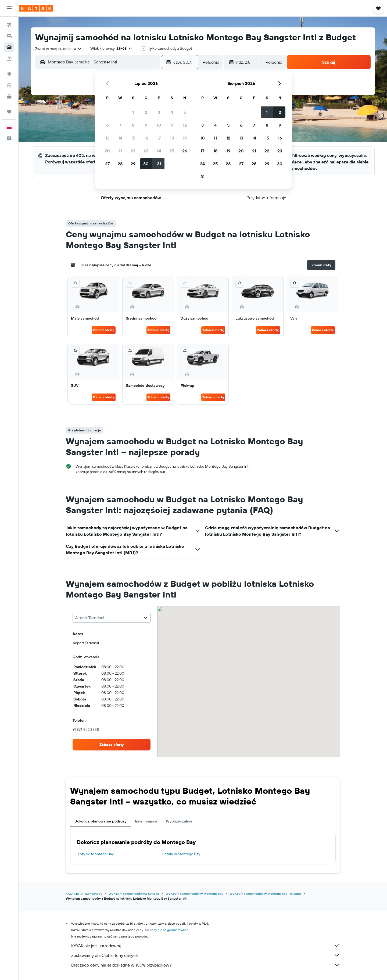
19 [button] (185, 138)
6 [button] (107, 125)
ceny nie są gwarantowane (169, 930)
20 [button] (107, 151)
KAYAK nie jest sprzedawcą (206, 946)
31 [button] (159, 164)
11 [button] (172, 125)
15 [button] (133, 138)
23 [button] (146, 151)
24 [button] (159, 151)
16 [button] (146, 138)
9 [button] (146, 125)
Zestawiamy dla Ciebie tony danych (206, 955)
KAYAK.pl (72, 894)
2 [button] (146, 112)
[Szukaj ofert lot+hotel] (9, 59)
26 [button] (185, 151)
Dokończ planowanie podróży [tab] (100, 821)
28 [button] (120, 164)
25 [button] (172, 151)
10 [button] (159, 125)
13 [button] (107, 138)
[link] (112, 745)
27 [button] (107, 164)
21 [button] (120, 151)
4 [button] (172, 112)
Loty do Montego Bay (96, 854)
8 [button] (133, 125)
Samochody (94, 894)
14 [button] (120, 138)
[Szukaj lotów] (9, 25)
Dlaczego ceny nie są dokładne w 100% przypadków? (206, 965)
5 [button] (185, 112)
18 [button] (172, 138)
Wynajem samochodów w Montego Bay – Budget (265, 894)
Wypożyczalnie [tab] (179, 821)
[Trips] (9, 112)
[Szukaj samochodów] (9, 47)
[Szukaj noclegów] (9, 36)
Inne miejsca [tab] (146, 821)
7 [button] (120, 125)
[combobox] (59, 49)
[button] (9, 8)
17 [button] (159, 138)
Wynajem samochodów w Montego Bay (194, 894)
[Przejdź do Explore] (9, 74)
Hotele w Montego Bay (181, 854)
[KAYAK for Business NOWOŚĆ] (9, 96)
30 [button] (146, 164)
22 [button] (133, 151)
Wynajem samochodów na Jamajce (134, 894)
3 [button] (159, 112)
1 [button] (133, 112)
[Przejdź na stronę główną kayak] (36, 8)
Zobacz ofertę (104, 330)
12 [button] (185, 125)
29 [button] (133, 164)
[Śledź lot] (9, 85)
